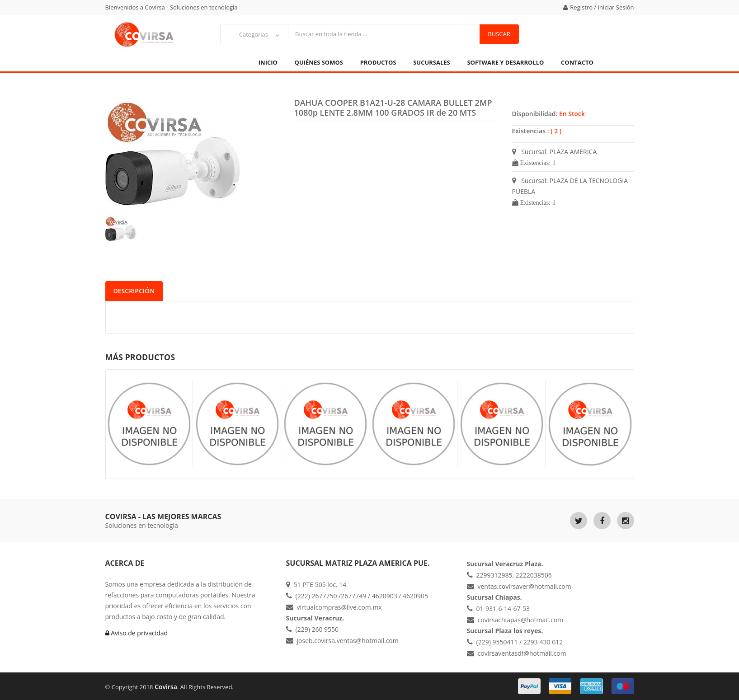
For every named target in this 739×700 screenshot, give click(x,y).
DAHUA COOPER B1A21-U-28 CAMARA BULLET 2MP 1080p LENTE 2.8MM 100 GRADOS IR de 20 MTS (393, 108)
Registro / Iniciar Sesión (598, 7)
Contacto (577, 62)
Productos (378, 62)
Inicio (268, 62)
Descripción (134, 291)
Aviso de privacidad (137, 633)
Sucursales (432, 62)
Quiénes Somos (319, 62)
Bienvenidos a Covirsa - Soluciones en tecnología (172, 7)
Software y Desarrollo (505, 62)
